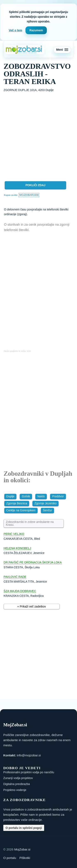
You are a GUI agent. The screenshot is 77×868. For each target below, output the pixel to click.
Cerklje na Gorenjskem (21, 510)
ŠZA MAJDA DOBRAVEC (20, 591)
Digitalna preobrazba (17, 784)
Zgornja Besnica (17, 503)
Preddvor (58, 496)
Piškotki (25, 858)
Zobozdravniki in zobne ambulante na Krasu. (30, 523)
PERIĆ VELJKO (14, 534)
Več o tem (16, 30)
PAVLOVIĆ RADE (15, 577)
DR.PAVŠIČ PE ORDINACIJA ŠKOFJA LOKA (33, 562)
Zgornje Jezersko (45, 503)
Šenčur (47, 510)
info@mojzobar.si (29, 755)
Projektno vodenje (15, 790)
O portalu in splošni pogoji (24, 828)
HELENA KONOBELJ (17, 548)
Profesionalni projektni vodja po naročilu (29, 772)
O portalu (10, 858)
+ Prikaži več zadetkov (32, 606)
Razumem (36, 30)
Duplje (10, 496)
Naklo (41, 496)
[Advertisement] (38, 133)
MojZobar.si (22, 849)
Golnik (26, 496)
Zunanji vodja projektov (18, 778)
